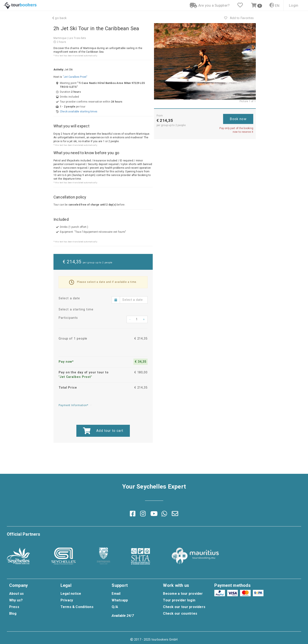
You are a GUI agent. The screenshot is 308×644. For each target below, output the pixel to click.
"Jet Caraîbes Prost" (75, 77)
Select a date (69, 298)
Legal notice (71, 594)
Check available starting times (79, 112)
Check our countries (180, 613)
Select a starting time (76, 309)
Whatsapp (120, 600)
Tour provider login (179, 600)
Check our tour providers (184, 607)
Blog (13, 613)
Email (116, 594)
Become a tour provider (183, 594)
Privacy (67, 600)
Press (14, 607)
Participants (68, 318)
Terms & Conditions (77, 607)
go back (59, 18)
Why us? (16, 600)
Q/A (115, 607)
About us (17, 594)
